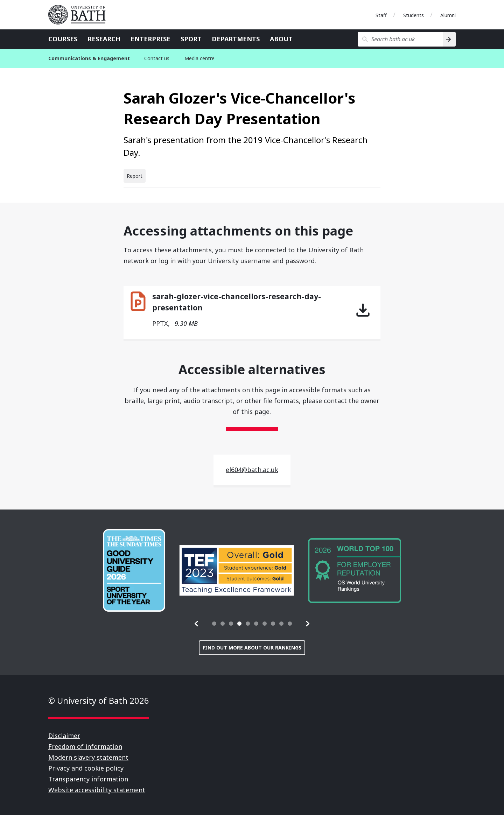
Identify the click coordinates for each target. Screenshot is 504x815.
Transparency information (88, 779)
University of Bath (80, 15)
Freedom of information (85, 746)
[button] (197, 624)
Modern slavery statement (88, 757)
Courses (63, 39)
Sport (191, 39)
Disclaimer (64, 736)
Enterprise (150, 39)
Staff (381, 15)
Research (104, 39)
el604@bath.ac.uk (252, 470)
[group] (134, 570)
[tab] (214, 624)
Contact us (157, 58)
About (281, 39)
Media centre (199, 58)
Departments (236, 39)
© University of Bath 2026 (99, 700)
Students (414, 15)
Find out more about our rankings (252, 648)
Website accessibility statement (97, 790)
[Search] (449, 39)
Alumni (448, 15)
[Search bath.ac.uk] (400, 39)
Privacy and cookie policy (86, 768)
